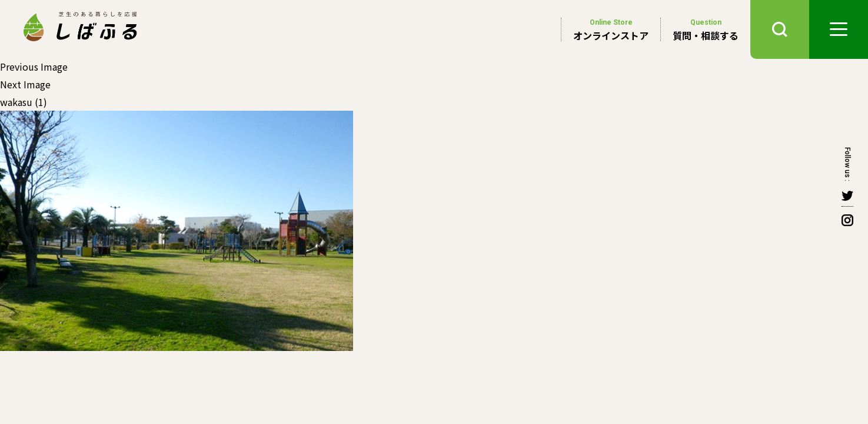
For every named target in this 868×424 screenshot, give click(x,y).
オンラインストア (611, 29)
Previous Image (34, 67)
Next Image (25, 84)
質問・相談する (706, 29)
